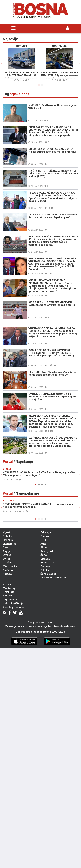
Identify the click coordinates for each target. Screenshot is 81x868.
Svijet (6, 559)
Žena (44, 555)
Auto (43, 544)
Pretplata (9, 592)
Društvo (8, 562)
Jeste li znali (48, 562)
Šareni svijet (48, 574)
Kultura (7, 574)
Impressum (10, 599)
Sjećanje (8, 570)
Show (44, 547)
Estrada (45, 559)
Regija (7, 551)
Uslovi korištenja (13, 603)
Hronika (8, 540)
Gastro (45, 536)
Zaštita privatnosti (14, 607)
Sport (6, 547)
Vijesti (7, 532)
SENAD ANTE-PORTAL (54, 578)
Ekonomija (9, 544)
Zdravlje (46, 532)
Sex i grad (47, 551)
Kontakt (7, 596)
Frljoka (45, 570)
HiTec (44, 540)
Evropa (7, 555)
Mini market (10, 566)
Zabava (45, 566)
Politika (8, 536)
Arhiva (7, 584)
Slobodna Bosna (41, 632)
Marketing (9, 588)
